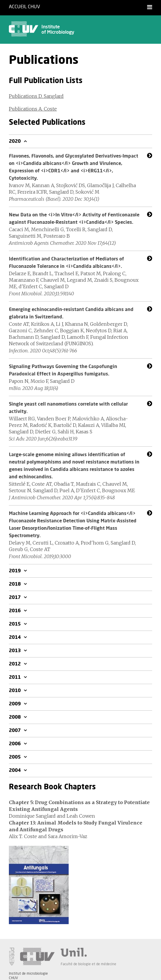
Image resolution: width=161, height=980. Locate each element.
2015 (15, 624)
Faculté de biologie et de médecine (88, 964)
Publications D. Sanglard (36, 96)
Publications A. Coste (33, 109)
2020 (15, 141)
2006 (15, 744)
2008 (15, 717)
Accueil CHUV (24, 7)
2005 (15, 757)
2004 (15, 770)
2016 (15, 611)
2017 (15, 597)
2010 (15, 691)
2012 (15, 664)
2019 (15, 571)
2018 (15, 584)
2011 (15, 677)
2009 (15, 704)
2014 (15, 637)
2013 (15, 651)
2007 (15, 730)
